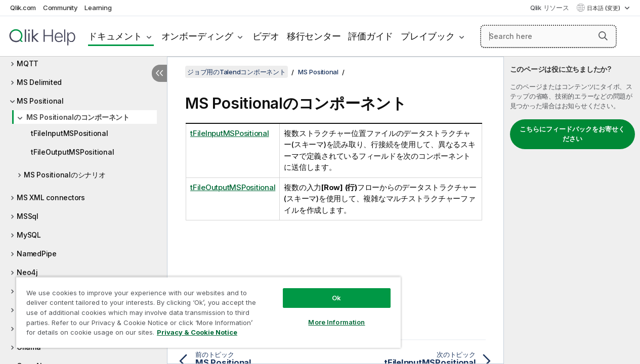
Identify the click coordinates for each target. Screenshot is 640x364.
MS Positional (40, 101)
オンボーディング (197, 36)
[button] (603, 36)
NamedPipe (37, 254)
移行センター (314, 36)
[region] (202, 308)
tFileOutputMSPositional (72, 152)
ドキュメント (115, 36)
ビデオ (266, 36)
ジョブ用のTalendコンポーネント (237, 72)
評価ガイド (371, 36)
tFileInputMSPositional (70, 133)
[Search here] (548, 36)
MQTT (28, 63)
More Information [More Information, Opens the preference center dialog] (325, 314)
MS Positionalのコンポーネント (78, 117)
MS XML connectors (51, 197)
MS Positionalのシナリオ (65, 175)
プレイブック (428, 36)
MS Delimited (39, 82)
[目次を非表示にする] (159, 73)
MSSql (28, 216)
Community (60, 8)
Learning (98, 8)
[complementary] (572, 210)
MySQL (29, 235)
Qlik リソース (550, 8)
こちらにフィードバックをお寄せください (572, 134)
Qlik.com (23, 8)
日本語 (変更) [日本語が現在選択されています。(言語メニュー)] (604, 8)
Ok (325, 290)
